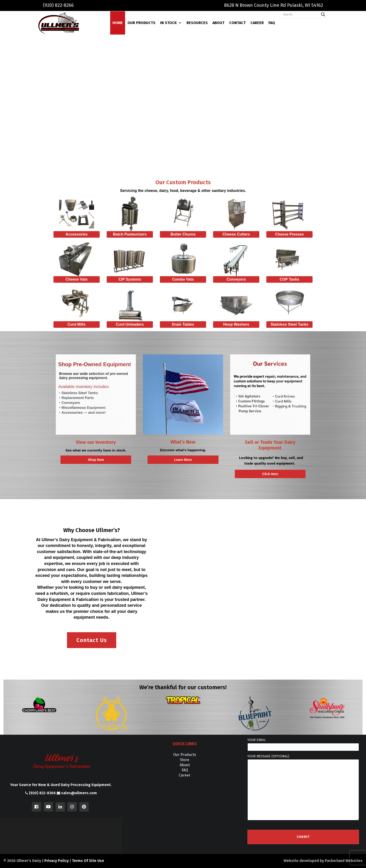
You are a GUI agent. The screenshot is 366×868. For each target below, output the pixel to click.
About (218, 23)
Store (185, 760)
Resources (197, 23)
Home (118, 23)
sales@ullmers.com (77, 793)
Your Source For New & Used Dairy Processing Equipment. (61, 785)
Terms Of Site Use (88, 861)
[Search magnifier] (323, 14)
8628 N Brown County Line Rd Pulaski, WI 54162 (274, 5)
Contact (238, 23)
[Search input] (301, 14)
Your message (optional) (303, 787)
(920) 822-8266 (58, 5)
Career (257, 23)
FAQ (272, 23)
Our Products (141, 23)
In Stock (171, 23)
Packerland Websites (344, 861)
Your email (303, 744)
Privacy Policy (56, 861)
